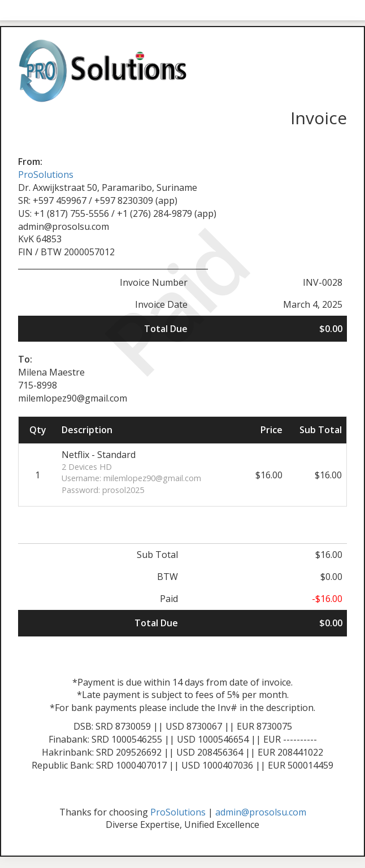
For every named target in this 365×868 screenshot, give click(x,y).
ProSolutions (46, 175)
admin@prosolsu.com (261, 812)
